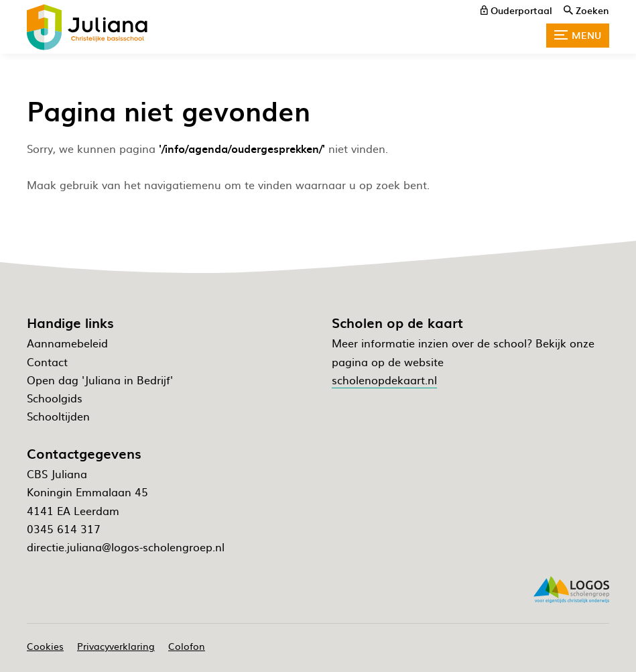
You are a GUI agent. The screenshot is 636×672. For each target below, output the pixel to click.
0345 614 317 (64, 528)
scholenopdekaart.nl (384, 380)
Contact (47, 361)
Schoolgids (55, 398)
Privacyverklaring (116, 646)
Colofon (187, 646)
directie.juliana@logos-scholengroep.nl (126, 547)
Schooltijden (58, 416)
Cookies (45, 646)
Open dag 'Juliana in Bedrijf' (100, 380)
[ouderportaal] (516, 10)
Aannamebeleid (67, 343)
